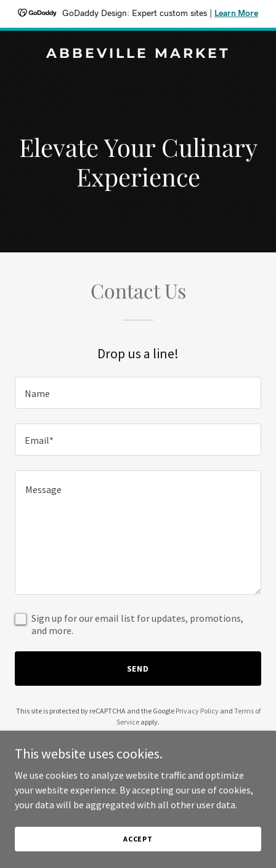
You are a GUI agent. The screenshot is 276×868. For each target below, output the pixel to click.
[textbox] (138, 393)
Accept (138, 839)
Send (138, 669)
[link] (138, 54)
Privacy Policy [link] (197, 711)
